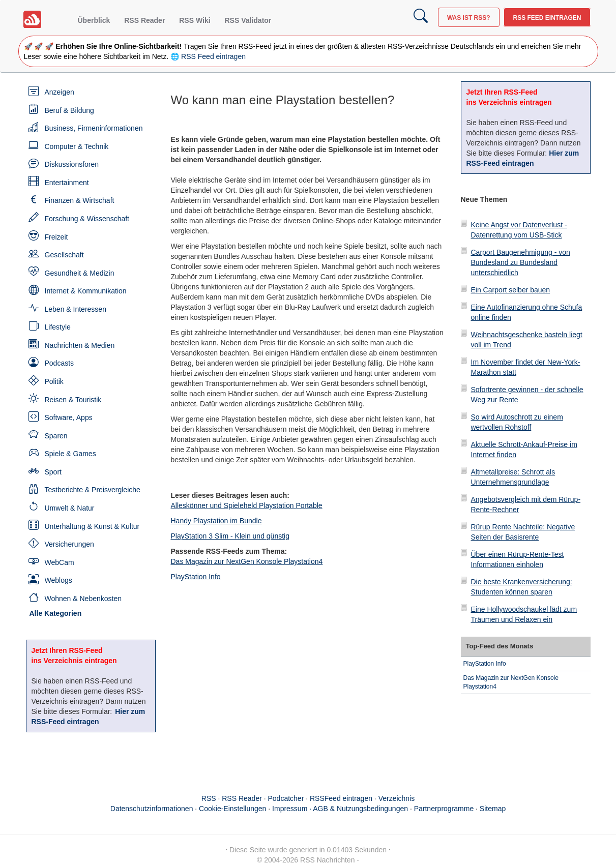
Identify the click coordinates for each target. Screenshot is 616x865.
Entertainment (67, 183)
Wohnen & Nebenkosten (83, 599)
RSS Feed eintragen (547, 18)
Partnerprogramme (444, 809)
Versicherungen (69, 544)
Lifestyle (58, 327)
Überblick (94, 20)
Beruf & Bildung (69, 110)
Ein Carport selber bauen (511, 290)
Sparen (56, 436)
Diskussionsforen (72, 164)
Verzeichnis (397, 798)
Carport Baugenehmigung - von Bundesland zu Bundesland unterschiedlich (521, 262)
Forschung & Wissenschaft (87, 219)
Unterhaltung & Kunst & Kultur (92, 526)
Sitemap (493, 809)
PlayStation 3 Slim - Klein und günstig (230, 536)
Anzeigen (60, 92)
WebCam (60, 562)
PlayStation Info (196, 577)
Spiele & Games (70, 454)
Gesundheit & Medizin (80, 273)
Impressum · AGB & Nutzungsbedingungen (340, 809)
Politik (54, 381)
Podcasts (60, 363)
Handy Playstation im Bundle (216, 521)
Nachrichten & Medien (80, 345)
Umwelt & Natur (70, 508)
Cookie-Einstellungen (232, 809)
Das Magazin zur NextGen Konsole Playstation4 (247, 561)
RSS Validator (248, 20)
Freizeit (56, 237)
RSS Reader (144, 20)
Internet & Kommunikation (86, 291)
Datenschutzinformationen (152, 809)
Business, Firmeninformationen (94, 128)
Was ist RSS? (469, 18)
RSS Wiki (195, 20)
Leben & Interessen (76, 309)
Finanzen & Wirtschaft (80, 200)
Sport (53, 472)
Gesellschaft (64, 255)
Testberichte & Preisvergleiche (93, 490)
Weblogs (58, 580)
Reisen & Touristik (73, 400)
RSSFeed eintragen (341, 798)
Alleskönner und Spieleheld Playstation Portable (247, 505)
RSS (209, 798)
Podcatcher (286, 798)
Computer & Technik (77, 146)
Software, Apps (69, 417)
